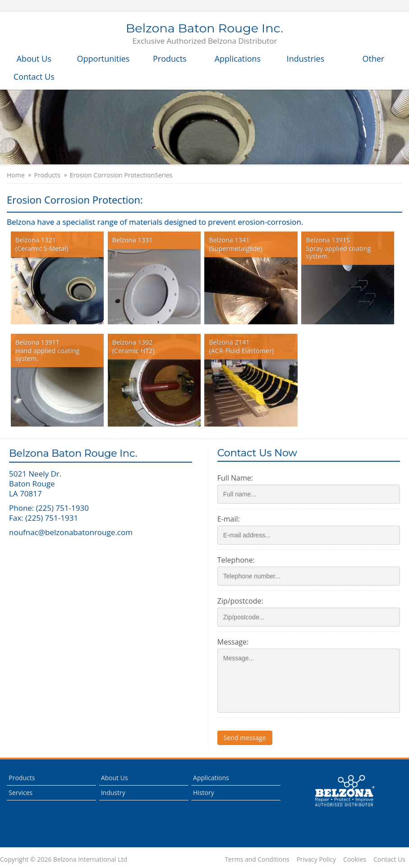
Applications (238, 59)
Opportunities (103, 59)
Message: (233, 642)
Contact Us (34, 77)
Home (16, 175)
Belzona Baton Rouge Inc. (204, 34)
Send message (245, 738)
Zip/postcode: (240, 601)
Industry (113, 793)
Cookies (355, 859)
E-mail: (229, 519)
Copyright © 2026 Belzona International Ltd (64, 859)
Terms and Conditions (257, 859)
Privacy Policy (316, 859)
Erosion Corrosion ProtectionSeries (121, 175)
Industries (306, 59)
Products (170, 59)
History (204, 793)
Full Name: (235, 478)
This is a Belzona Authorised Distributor (345, 791)
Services (21, 793)
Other (374, 59)
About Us (34, 59)
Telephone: (236, 560)
